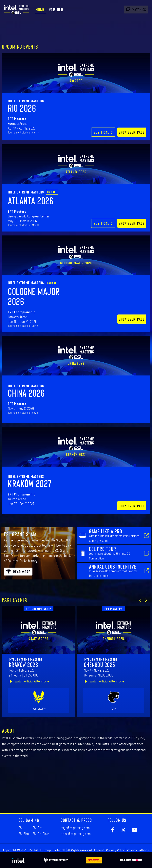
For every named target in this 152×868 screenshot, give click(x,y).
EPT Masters (114, 609)
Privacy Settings (138, 850)
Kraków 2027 (30, 483)
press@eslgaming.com (76, 834)
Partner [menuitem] (56, 9)
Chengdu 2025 (100, 664)
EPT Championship (38, 609)
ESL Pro (38, 828)
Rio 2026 (22, 108)
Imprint (99, 850)
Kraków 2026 (24, 664)
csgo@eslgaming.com (75, 828)
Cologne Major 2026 (34, 296)
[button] (140, 600)
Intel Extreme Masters (26, 101)
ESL (21, 828)
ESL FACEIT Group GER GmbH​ (47, 850)
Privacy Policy (115, 850)
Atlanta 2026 (31, 200)
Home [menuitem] (40, 9)
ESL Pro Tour (41, 834)
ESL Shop (25, 834)
